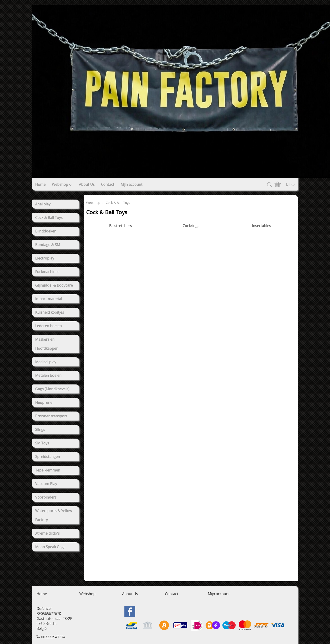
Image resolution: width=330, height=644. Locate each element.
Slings (40, 430)
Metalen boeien (48, 375)
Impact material (49, 299)
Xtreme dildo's (47, 533)
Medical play (46, 362)
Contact (108, 184)
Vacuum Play (46, 484)
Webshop (62, 184)
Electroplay (45, 258)
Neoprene (44, 402)
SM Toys (42, 443)
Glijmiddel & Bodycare (54, 285)
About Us (87, 184)
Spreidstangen (48, 457)
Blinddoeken (46, 231)
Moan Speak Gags (50, 547)
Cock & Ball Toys (49, 218)
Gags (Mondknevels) (52, 389)
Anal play (43, 204)
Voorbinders (46, 497)
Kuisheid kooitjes (50, 312)
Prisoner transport (51, 416)
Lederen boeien (48, 326)
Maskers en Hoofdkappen (47, 344)
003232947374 (53, 637)
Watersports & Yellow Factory (54, 515)
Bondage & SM (48, 245)
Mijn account (132, 184)
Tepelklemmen (48, 470)
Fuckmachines (47, 272)
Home (40, 184)
